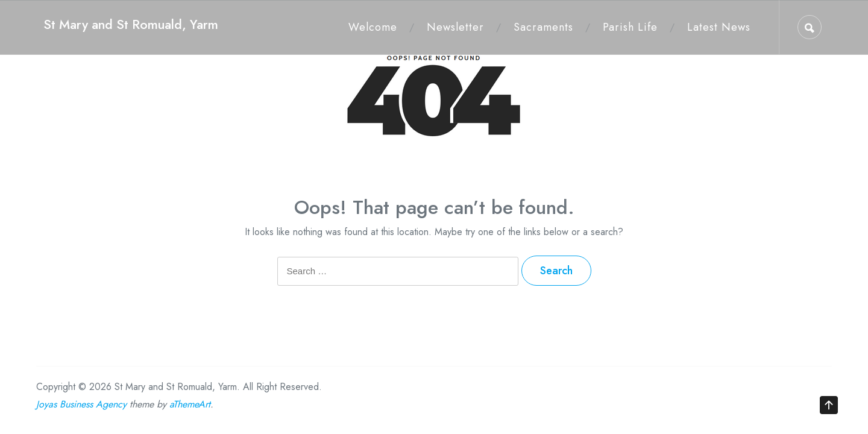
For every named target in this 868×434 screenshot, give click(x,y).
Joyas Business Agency (81, 404)
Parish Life (630, 27)
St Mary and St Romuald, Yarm (131, 24)
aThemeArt (190, 404)
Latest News (719, 27)
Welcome (373, 27)
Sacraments (543, 27)
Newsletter (455, 27)
